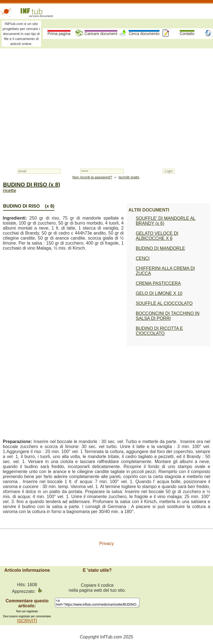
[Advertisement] (106, 92)
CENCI (143, 258)
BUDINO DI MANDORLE (160, 248)
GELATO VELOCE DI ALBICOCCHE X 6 (157, 236)
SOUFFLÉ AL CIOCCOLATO (164, 303)
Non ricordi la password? (92, 177)
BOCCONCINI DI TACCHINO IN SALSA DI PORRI (168, 316)
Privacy (106, 544)
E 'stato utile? (97, 570)
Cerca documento (144, 34)
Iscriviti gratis (129, 177)
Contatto (187, 34)
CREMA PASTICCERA (158, 283)
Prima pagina (59, 34)
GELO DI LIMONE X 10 (159, 293)
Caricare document (101, 34)
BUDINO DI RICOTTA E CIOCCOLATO (159, 331)
